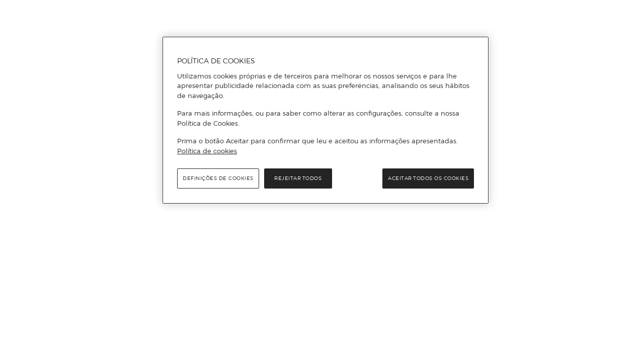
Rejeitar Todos (298, 178)
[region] (326, 120)
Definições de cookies (218, 178)
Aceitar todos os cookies (428, 178)
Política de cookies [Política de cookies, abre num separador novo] (207, 151)
